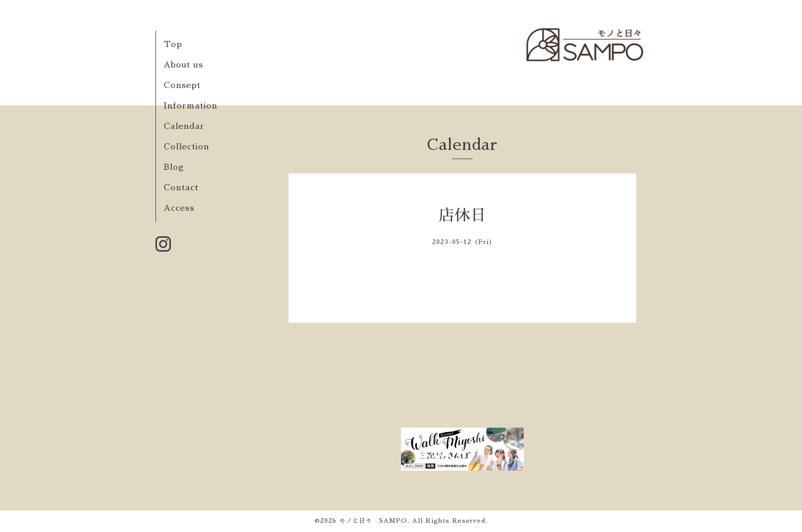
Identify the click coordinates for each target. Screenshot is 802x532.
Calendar (184, 126)
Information (191, 106)
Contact (181, 188)
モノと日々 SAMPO (373, 521)
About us (183, 65)
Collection (186, 147)
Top (173, 45)
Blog (174, 167)
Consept (182, 85)
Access (179, 208)
